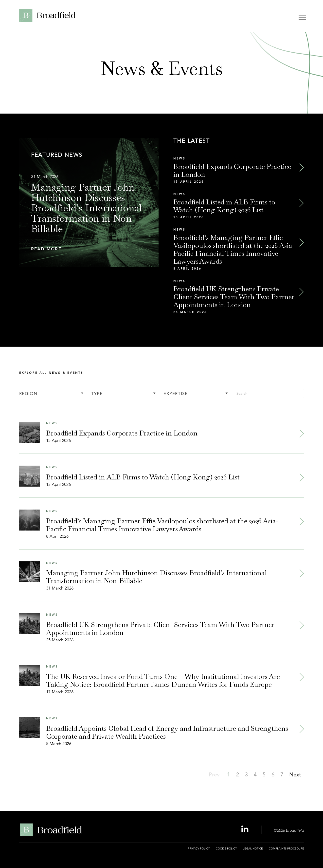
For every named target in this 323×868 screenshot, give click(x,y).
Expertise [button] (176, 394)
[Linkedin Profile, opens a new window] (246, 829)
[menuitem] (199, 851)
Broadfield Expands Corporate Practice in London (232, 170)
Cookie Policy (226, 848)
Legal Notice (253, 848)
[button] (89, 249)
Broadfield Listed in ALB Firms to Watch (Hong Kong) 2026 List (224, 206)
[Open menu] (302, 19)
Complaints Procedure (286, 848)
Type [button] (97, 394)
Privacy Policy (199, 848)
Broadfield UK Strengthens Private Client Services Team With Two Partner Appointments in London (234, 297)
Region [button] (28, 394)
